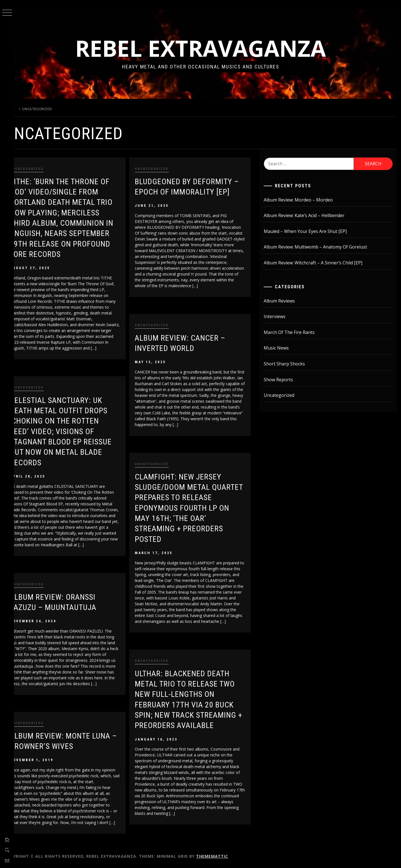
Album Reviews (284, 301)
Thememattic (226, 856)
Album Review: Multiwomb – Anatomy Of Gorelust (320, 247)
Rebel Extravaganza (207, 48)
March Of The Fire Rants (294, 332)
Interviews (279, 316)
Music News (281, 348)
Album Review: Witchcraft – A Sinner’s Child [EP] (318, 263)
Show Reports (283, 380)
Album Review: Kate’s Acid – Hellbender (309, 215)
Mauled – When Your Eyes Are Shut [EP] (310, 231)
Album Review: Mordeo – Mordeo (303, 200)
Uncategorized (41, 169)
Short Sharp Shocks (289, 364)
